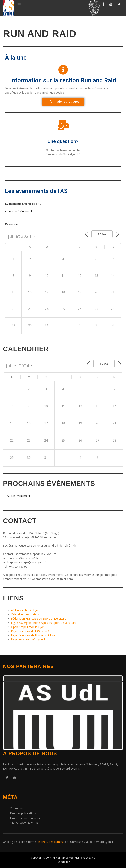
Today (102, 234)
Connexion (17, 808)
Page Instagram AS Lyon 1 (28, 639)
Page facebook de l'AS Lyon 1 (30, 631)
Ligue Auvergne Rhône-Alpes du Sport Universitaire (44, 623)
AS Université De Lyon (25, 610)
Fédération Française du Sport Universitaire (39, 619)
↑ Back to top (63, 862)
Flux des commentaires (25, 818)
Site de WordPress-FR (24, 823)
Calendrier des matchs (25, 614)
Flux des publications (23, 813)
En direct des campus (51, 842)
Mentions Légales (85, 858)
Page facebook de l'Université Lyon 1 (35, 635)
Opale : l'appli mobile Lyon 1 (29, 627)
